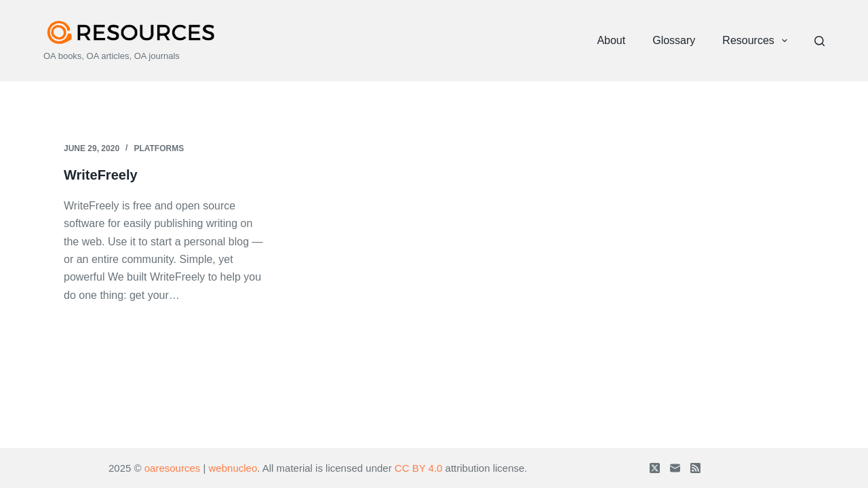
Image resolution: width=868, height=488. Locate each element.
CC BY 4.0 (419, 468)
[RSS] (695, 468)
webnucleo (233, 468)
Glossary (674, 40)
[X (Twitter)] (655, 468)
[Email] (675, 468)
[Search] (820, 41)
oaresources (173, 468)
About (611, 40)
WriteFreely (101, 175)
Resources (757, 41)
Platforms (159, 148)
